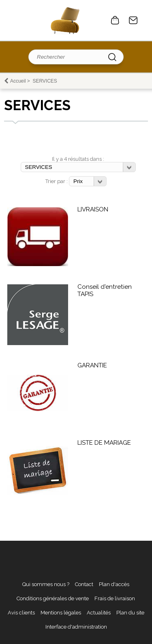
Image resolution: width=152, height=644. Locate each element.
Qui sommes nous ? (46, 584)
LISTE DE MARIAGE (104, 443)
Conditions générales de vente (53, 598)
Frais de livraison (115, 598)
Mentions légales (61, 613)
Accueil (18, 81)
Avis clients (21, 613)
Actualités (99, 613)
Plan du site (130, 613)
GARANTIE (92, 365)
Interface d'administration (76, 627)
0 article (115, 20)
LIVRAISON (93, 209)
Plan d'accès (114, 584)
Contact (133, 20)
